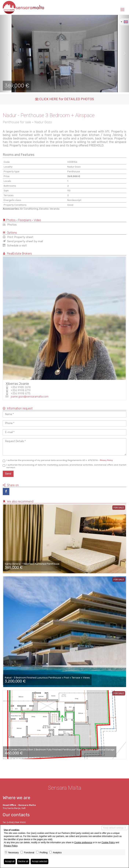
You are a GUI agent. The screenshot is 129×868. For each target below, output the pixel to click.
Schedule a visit (15, 246)
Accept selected (39, 861)
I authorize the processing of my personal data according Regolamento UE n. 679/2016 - (58, 461)
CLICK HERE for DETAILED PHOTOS (65, 99)
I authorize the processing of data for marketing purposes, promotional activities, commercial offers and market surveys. (64, 466)
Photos (10, 225)
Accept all (10, 861)
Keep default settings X (115, 828)
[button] (6, 53)
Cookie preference (83, 842)
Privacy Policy (106, 460)
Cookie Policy (108, 842)
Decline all (23, 861)
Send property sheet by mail (23, 241)
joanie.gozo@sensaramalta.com (30, 397)
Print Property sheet (18, 237)
